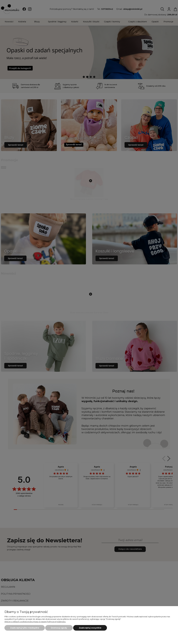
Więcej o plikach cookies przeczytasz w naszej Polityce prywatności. (35, 622)
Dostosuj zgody (59, 628)
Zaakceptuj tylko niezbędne (25, 628)
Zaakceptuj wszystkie (90, 628)
